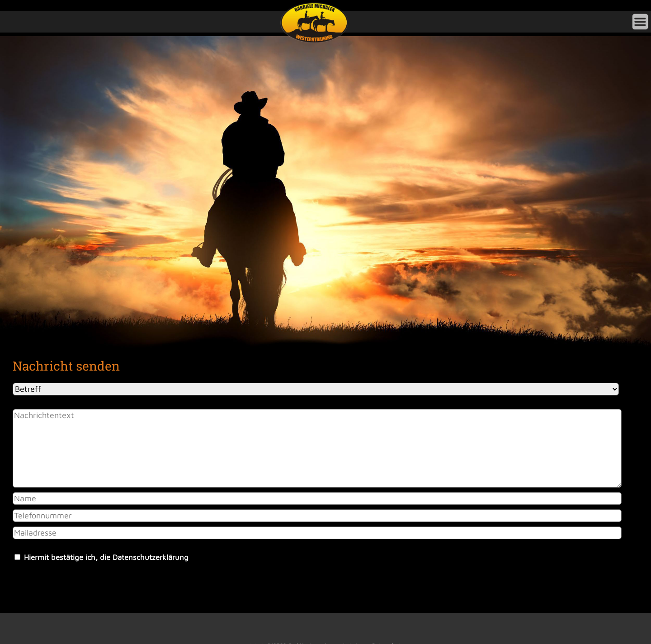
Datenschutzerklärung (151, 557)
